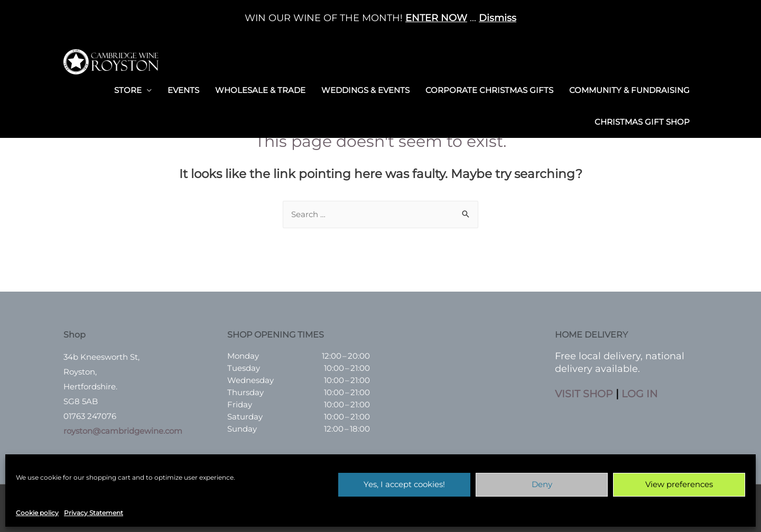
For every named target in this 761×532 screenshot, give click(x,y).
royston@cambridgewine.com (123, 431)
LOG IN (642, 394)
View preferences (679, 484)
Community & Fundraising (629, 88)
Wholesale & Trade (260, 88)
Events (183, 88)
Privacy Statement (94, 513)
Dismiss (498, 18)
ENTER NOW (436, 18)
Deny (542, 484)
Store (128, 88)
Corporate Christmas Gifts (489, 88)
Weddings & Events (365, 88)
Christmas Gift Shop (642, 120)
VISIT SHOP (585, 394)
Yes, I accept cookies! (404, 484)
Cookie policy (37, 513)
